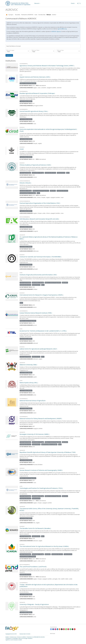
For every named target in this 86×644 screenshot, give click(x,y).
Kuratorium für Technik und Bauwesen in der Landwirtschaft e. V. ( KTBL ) (43, 331)
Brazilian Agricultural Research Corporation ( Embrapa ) (37, 93)
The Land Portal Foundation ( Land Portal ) (33, 567)
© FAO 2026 (53, 634)
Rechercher (9, 55)
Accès (36, 15)
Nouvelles (18, 15)
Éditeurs (49, 15)
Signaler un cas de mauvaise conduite (14, 640)
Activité (54, 15)
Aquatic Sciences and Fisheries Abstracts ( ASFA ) (35, 77)
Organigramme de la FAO (11, 634)
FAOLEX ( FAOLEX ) (25, 183)
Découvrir (37, 3)
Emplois (7, 637)
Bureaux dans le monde (25, 634)
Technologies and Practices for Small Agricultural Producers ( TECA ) (41, 488)
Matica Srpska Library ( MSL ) (29, 383)
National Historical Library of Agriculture (33, 401)
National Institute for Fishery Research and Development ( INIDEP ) (41, 419)
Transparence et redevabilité (12, 638)
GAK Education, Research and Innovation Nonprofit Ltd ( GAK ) (39, 219)
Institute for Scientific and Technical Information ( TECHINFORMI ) (40, 257)
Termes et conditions (22, 637)
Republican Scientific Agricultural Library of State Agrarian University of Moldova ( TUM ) (48, 452)
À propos (11, 15)
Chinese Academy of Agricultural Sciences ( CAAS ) (35, 165)
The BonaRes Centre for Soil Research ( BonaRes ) (35, 528)
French (73, 3)
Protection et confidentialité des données (36, 637)
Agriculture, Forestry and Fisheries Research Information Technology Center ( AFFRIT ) (47, 66)
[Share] (77, 3)
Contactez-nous (13, 637)
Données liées (42, 15)
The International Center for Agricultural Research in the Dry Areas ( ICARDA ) (44, 546)
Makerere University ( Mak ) (28, 365)
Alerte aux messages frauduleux (25, 638)
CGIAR (22, 149)
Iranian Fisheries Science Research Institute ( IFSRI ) (36, 313)
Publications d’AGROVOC (27, 15)
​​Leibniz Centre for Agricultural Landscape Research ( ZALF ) (38, 349)
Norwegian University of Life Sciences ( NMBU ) (34, 434)
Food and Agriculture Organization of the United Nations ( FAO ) (40, 203)
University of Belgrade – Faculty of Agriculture (34, 604)
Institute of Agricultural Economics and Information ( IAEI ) (38, 275)
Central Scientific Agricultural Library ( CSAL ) (34, 111)
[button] (79, 3)
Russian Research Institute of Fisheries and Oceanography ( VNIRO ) (41, 470)
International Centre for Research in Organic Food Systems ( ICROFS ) (41, 295)
